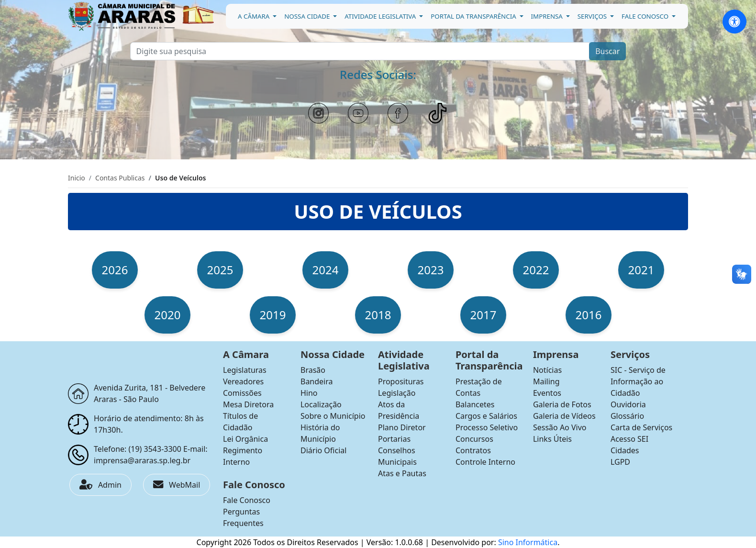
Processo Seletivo (487, 427)
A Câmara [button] (255, 16)
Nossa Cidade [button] (308, 16)
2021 (641, 270)
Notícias (547, 370)
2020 (168, 315)
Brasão (313, 370)
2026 (115, 270)
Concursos (474, 439)
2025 (220, 270)
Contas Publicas (120, 178)
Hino (309, 393)
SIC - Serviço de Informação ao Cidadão (638, 381)
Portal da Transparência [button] (474, 16)
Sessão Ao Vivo (560, 427)
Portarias (394, 439)
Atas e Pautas (402, 473)
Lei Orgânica (245, 439)
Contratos (473, 450)
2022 (536, 270)
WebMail (177, 485)
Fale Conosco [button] (646, 16)
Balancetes (475, 404)
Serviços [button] (593, 16)
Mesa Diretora (248, 404)
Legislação (397, 393)
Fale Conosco (247, 500)
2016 (589, 315)
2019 (273, 315)
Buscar (607, 51)
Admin (100, 485)
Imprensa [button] (548, 16)
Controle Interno (485, 462)
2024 (326, 270)
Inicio (77, 178)
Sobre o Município (333, 416)
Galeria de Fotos (562, 404)
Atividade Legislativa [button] (381, 16)
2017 (484, 315)
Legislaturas (245, 370)
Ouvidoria (628, 404)
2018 (378, 315)
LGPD (620, 462)
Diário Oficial (323, 450)
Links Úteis (552, 439)
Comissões (242, 393)
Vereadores (243, 381)
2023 (431, 270)
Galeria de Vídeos (564, 416)
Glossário (627, 416)
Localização (321, 404)
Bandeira (317, 381)
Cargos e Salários (486, 416)
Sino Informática (528, 542)
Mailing (546, 381)
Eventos (547, 393)
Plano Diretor (402, 427)
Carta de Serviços (641, 427)
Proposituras (401, 381)
